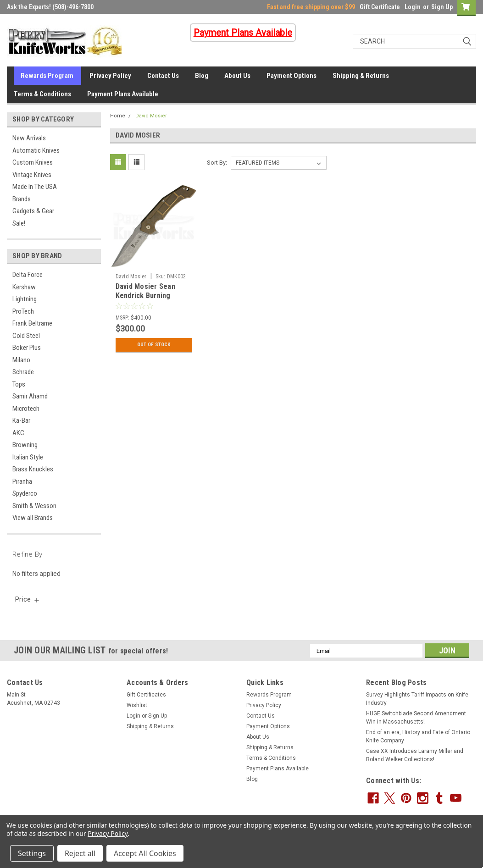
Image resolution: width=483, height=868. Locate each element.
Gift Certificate (380, 7)
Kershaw (24, 287)
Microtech (26, 409)
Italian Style (28, 457)
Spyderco (25, 493)
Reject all (80, 853)
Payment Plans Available (123, 94)
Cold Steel (26, 336)
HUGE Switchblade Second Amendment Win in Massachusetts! (416, 718)
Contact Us (163, 76)
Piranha (22, 481)
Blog (202, 76)
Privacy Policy (110, 76)
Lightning (25, 299)
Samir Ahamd (30, 396)
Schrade (23, 372)
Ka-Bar (21, 420)
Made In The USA (35, 187)
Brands (22, 199)
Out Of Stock (154, 345)
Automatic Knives (36, 150)
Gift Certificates (146, 695)
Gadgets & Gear (33, 211)
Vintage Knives (32, 175)
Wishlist (137, 705)
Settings (32, 853)
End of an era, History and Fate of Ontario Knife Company (418, 736)
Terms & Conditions (42, 94)
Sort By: (217, 163)
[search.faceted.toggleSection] (28, 599)
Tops (19, 384)
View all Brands (33, 518)
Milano (21, 360)
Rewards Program (47, 76)
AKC (18, 433)
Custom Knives (33, 162)
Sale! (19, 223)
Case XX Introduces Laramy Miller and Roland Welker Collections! (415, 755)
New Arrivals (29, 138)
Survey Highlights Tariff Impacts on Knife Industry (417, 699)
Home (118, 116)
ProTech (23, 311)
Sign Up (442, 7)
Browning (25, 445)
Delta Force (28, 275)
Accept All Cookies (145, 853)
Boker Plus (27, 348)
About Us (237, 76)
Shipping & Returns (361, 76)
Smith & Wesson (34, 506)
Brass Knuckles (33, 469)
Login (413, 7)
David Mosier (151, 116)
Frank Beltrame (32, 323)
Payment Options (291, 76)
